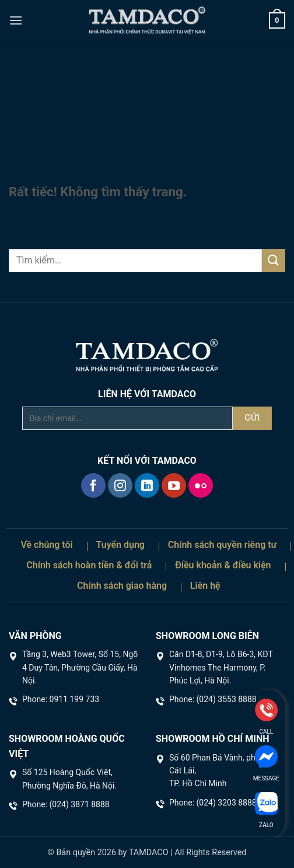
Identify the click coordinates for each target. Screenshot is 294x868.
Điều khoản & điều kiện (223, 565)
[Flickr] (201, 485)
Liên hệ (205, 586)
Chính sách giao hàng (122, 586)
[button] (16, 20)
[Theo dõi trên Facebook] (93, 485)
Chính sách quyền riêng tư (223, 545)
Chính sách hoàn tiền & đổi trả (89, 565)
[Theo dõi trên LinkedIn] (147, 485)
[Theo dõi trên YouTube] (174, 485)
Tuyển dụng (120, 545)
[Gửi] (274, 260)
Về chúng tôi (46, 545)
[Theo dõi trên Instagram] (120, 485)
